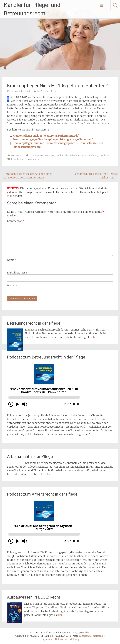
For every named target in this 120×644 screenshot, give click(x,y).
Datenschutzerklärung (67, 639)
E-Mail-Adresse (18, 273)
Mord (84, 155)
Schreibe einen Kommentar (25, 159)
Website (12, 285)
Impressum (47, 639)
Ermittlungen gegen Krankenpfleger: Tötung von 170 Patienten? (53, 139)
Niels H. (93, 155)
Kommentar (16, 221)
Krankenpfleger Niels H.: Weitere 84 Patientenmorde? (46, 136)
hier (96, 337)
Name (12, 260)
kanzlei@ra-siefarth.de (92, 636)
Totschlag (104, 155)
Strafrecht (16, 155)
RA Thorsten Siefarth (48, 91)
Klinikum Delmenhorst (42, 155)
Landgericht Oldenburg (68, 155)
